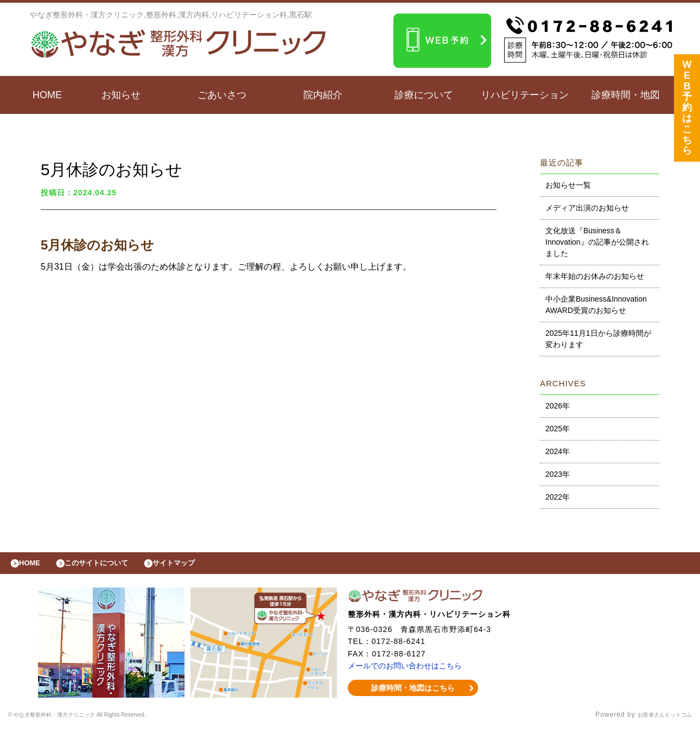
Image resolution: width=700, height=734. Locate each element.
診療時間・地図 (626, 95)
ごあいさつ (222, 95)
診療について (424, 95)
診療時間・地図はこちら (413, 693)
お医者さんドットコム (657, 720)
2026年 (558, 406)
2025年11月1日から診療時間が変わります (598, 339)
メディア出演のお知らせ (587, 208)
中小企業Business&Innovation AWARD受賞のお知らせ (596, 305)
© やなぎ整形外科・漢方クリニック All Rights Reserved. (101, 720)
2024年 (558, 451)
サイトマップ (199, 566)
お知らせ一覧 (568, 185)
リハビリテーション (525, 95)
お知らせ (121, 95)
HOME (47, 95)
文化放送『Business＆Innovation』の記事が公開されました (597, 242)
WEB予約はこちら (687, 110)
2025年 (558, 429)
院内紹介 (323, 95)
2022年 (558, 497)
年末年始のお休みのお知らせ (595, 276)
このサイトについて (110, 566)
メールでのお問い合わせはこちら (409, 671)
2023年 (558, 474)
